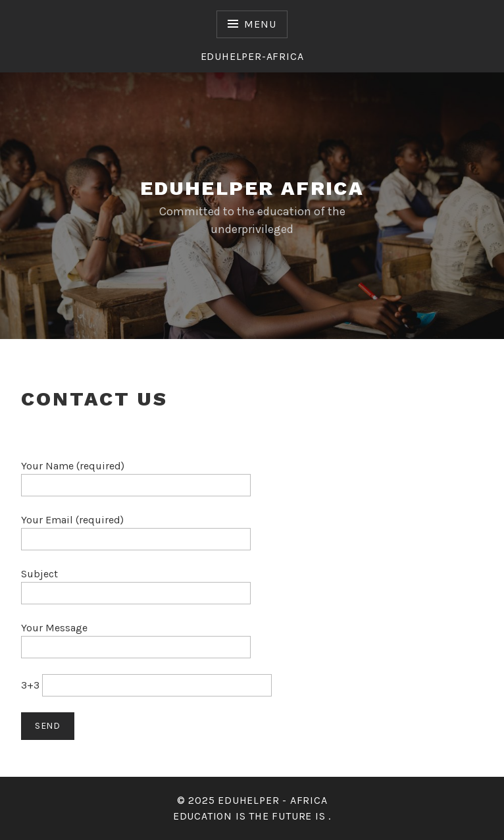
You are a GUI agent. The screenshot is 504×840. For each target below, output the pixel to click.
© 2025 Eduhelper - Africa (252, 800)
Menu (260, 24)
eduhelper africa (252, 188)
